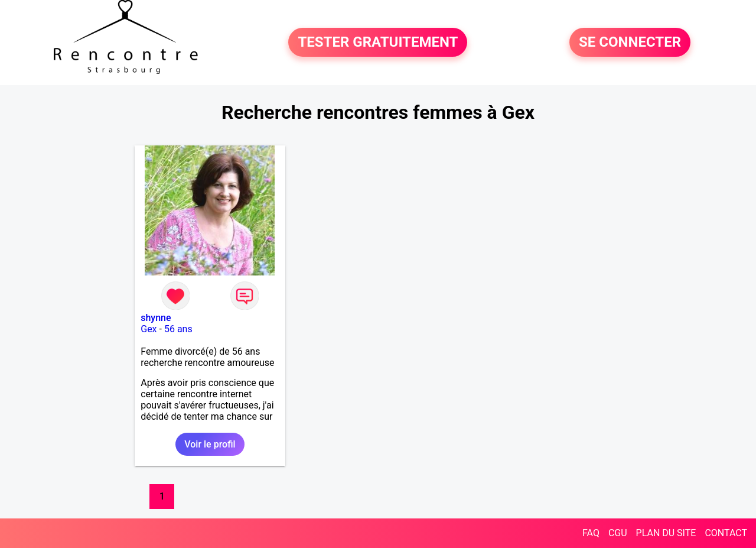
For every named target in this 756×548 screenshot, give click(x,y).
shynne (156, 318)
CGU (618, 533)
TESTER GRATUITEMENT (378, 43)
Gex (149, 329)
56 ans (178, 329)
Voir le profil (210, 444)
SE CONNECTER (630, 43)
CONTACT (726, 533)
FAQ (591, 533)
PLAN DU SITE (666, 533)
